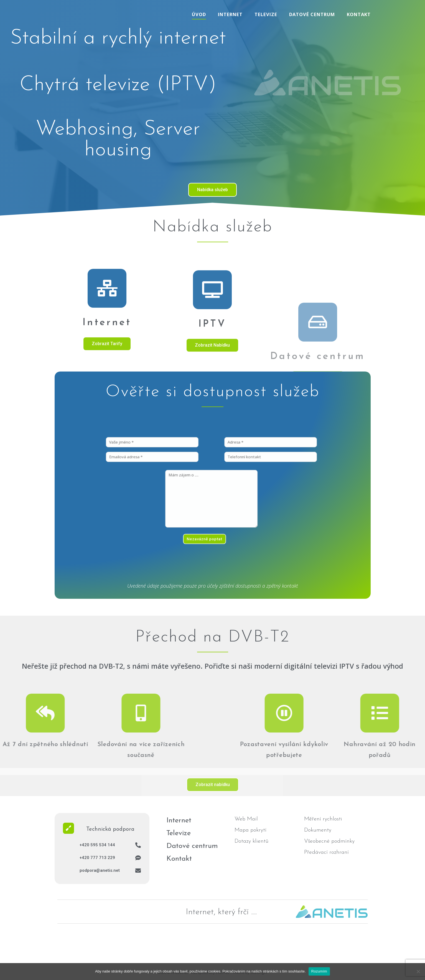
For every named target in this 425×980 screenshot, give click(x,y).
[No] (418, 971)
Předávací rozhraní (326, 852)
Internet (230, 14)
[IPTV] (212, 363)
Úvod (199, 14)
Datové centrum (312, 14)
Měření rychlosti (323, 819)
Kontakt (359, 14)
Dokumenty (318, 830)
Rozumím (319, 971)
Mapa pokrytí (250, 830)
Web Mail (246, 819)
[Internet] (107, 355)
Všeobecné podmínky (329, 841)
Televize (266, 14)
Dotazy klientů (251, 841)
